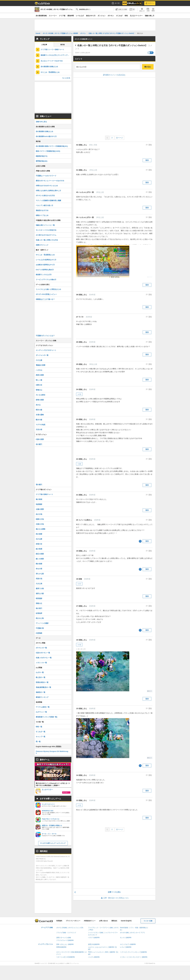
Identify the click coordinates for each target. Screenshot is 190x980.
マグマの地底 (41, 425)
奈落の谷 (39, 544)
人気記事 (44, 45)
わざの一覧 (40, 672)
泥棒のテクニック (42, 245)
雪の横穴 (39, 485)
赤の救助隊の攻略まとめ (49, 67)
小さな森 (39, 360)
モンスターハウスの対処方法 (46, 230)
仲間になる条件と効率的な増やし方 (48, 191)
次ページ (120, 138)
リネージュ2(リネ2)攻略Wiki (66, 957)
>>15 (79, 645)
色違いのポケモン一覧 (44, 658)
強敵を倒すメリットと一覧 (45, 225)
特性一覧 (39, 727)
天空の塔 (39, 430)
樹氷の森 (39, 410)
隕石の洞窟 (40, 554)
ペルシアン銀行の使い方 (44, 205)
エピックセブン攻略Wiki (128, 944)
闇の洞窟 (39, 564)
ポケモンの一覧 (41, 648)
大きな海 (39, 584)
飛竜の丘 (39, 603)
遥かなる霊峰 (41, 529)
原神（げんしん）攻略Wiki (65, 944)
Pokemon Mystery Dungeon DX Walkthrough (52, 752)
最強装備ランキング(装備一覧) (47, 717)
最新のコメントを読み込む (114, 75)
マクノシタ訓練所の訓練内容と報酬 (48, 200)
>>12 (79, 805)
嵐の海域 (39, 499)
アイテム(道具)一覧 (43, 707)
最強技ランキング (42, 697)
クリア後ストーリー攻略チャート (52, 50)
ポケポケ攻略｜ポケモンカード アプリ (132, 933)
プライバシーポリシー (73, 921)
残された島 (40, 618)
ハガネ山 (39, 370)
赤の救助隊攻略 (41, 16)
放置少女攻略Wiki (94, 944)
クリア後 (62, 16)
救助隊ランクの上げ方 (44, 275)
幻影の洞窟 (40, 439)
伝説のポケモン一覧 (43, 653)
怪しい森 (39, 380)
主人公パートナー (136, 16)
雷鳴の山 (39, 390)
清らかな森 (40, 574)
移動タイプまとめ (42, 215)
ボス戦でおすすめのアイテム (46, 235)
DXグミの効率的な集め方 (45, 270)
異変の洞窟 (40, 375)
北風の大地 (40, 524)
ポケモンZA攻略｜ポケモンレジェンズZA (70, 928)
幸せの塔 (39, 569)
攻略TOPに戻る (41, 122)
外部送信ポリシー (90, 921)
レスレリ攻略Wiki (126, 947)
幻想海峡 (39, 633)
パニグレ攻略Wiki (94, 957)
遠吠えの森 (40, 593)
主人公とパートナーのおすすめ (52, 61)
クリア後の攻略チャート (44, 494)
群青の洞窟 (40, 400)
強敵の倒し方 (150, 16)
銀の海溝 (39, 549)
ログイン (150, 3)
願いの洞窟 (40, 559)
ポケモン (111, 16)
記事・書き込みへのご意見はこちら (114, 898)
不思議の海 (40, 628)
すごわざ (119, 16)
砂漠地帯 (39, 613)
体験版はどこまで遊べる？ (45, 299)
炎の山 (38, 405)
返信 (147, 160)
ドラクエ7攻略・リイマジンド (66, 933)
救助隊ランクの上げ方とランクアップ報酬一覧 (56, 55)
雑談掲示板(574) (42, 156)
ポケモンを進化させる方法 (45, 196)
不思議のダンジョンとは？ (45, 336)
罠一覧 (38, 742)
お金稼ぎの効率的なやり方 (45, 265)
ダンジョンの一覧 (42, 355)
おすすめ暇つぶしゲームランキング (54, 843)
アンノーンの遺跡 (42, 623)
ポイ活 (115, 3)
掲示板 (63, 45)
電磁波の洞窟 (41, 365)
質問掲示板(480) (42, 161)
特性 (126, 16)
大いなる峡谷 (41, 395)
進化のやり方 (91, 16)
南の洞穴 (39, 608)
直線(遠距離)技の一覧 (43, 687)
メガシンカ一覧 (41, 663)
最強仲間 (71, 16)
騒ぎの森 (39, 420)
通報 (150, 145)
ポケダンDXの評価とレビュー (46, 294)
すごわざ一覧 (41, 732)
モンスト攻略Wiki (126, 938)
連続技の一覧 (41, 692)
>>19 (79, 394)
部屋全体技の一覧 (42, 682)
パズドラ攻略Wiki (94, 938)
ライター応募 (148, 921)
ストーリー (53, 16)
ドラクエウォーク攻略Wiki (65, 940)
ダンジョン (102, 16)
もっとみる (66, 78)
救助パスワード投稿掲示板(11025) (48, 151)
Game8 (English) (126, 921)
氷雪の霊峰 (40, 415)
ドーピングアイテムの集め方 (46, 280)
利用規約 (59, 921)
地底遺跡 (39, 504)
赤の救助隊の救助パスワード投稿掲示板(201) (52, 146)
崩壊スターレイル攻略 (64, 938)
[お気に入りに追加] (121, 9)
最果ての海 (40, 589)
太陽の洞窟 (40, 509)
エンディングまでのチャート (46, 350)
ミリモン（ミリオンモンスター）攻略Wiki (134, 957)
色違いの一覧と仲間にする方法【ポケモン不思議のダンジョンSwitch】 (112, 45)
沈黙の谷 (39, 385)
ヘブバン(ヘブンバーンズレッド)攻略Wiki (133, 952)
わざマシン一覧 (41, 712)
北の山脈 (39, 539)
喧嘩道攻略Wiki (61, 947)
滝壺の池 (39, 579)
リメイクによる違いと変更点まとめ (48, 289)
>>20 (79, 464)
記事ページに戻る (114, 892)
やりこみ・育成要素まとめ (50, 72)
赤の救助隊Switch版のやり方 (46, 136)
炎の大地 (39, 514)
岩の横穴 (39, 444)
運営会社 (114, 921)
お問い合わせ (103, 921)
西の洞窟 (39, 534)
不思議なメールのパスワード (46, 176)
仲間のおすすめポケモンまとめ (47, 186)
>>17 (79, 584)
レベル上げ (80, 16)
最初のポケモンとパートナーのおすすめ (50, 181)
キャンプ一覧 (41, 737)
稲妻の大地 (40, 519)
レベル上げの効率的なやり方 (46, 260)
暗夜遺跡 (39, 598)
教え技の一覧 (41, 677)
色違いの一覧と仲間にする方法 (47, 240)
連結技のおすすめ (42, 210)
